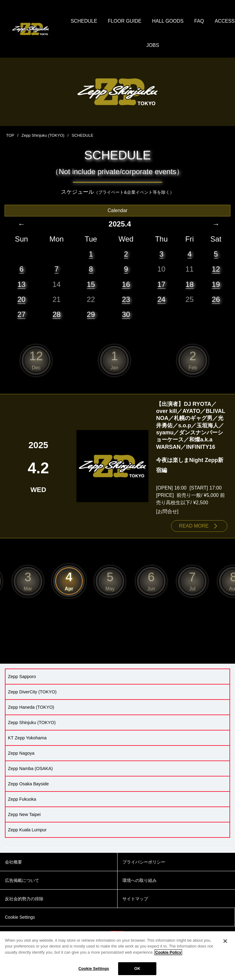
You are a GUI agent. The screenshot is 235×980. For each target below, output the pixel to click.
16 (126, 284)
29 (91, 315)
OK (137, 972)
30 (126, 315)
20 (22, 300)
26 (216, 300)
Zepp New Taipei (24, 815)
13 (22, 284)
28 (56, 315)
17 (161, 284)
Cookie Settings (94, 972)
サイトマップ (135, 899)
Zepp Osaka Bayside (28, 784)
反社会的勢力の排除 (24, 899)
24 (161, 300)
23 (126, 300)
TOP (10, 136)
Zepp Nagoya (21, 753)
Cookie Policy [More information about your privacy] (168, 955)
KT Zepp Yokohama (27, 738)
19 (216, 284)
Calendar (118, 211)
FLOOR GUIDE (140, 21)
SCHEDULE (99, 21)
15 (91, 284)
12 (216, 269)
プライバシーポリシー (144, 862)
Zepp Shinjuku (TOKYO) (43, 136)
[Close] (225, 944)
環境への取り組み (140, 881)
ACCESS (141, 46)
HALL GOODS (183, 21)
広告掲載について (22, 881)
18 (190, 284)
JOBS (168, 46)
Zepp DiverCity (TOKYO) (32, 692)
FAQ (215, 21)
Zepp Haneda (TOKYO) (31, 707)
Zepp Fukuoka (22, 799)
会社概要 (13, 862)
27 (22, 315)
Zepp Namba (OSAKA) (30, 769)
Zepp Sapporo (22, 677)
